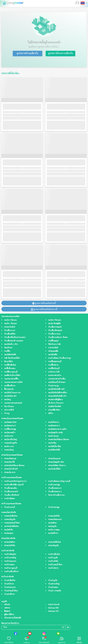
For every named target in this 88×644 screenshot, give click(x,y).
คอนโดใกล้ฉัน (53, 355)
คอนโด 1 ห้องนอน (11, 324)
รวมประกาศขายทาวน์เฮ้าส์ (13, 382)
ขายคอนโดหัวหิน (54, 516)
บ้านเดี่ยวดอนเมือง (11, 488)
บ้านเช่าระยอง (53, 587)
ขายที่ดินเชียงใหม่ (10, 365)
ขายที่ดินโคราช (53, 365)
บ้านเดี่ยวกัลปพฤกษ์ (55, 331)
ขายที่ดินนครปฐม (10, 429)
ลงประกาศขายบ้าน (55, 375)
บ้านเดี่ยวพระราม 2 (55, 492)
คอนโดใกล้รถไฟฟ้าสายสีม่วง (58, 393)
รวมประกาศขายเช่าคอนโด (13, 403)
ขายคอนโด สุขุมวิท (11, 443)
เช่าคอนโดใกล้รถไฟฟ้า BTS (57, 396)
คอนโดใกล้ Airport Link (12, 393)
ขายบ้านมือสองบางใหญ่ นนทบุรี (59, 481)
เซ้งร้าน (51, 413)
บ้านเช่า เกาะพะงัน (55, 591)
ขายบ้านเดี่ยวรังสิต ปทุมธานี (14, 485)
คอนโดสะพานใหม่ (10, 422)
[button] (78, 3)
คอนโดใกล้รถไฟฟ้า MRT (56, 389)
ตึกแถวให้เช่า (9, 362)
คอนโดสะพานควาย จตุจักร (57, 429)
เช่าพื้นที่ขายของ (10, 369)
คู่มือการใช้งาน (9, 615)
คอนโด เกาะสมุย (54, 530)
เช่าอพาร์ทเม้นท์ (10, 327)
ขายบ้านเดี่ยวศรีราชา (11, 572)
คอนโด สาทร (9, 436)
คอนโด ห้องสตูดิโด (54, 324)
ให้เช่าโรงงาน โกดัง (54, 344)
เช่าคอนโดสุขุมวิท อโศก (56, 462)
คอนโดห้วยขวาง (54, 422)
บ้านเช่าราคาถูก (54, 386)
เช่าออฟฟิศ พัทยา (54, 410)
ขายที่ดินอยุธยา (54, 341)
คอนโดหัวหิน (9, 530)
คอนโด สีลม (52, 443)
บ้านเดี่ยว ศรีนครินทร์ (12, 495)
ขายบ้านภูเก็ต (53, 558)
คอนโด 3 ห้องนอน (11, 320)
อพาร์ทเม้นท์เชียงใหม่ (11, 526)
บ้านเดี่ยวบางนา (10, 331)
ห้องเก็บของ (8, 348)
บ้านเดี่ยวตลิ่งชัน (10, 334)
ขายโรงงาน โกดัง (54, 372)
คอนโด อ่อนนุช (53, 436)
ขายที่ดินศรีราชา (10, 386)
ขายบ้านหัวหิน (53, 561)
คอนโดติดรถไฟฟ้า (10, 355)
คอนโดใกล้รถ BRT (10, 396)
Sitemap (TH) (53, 611)
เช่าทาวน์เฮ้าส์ (9, 410)
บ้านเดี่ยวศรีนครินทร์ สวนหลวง (15, 337)
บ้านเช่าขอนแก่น (10, 587)
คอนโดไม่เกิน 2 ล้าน (11, 344)
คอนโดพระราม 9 (10, 426)
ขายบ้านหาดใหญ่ (10, 558)
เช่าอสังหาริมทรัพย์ (55, 407)
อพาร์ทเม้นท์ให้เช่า (55, 469)
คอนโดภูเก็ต (52, 526)
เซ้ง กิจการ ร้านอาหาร (56, 403)
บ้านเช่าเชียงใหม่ (10, 580)
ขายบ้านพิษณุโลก (10, 554)
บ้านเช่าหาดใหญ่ (54, 584)
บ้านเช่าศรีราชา (10, 594)
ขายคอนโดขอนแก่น (55, 519)
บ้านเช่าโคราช (9, 584)
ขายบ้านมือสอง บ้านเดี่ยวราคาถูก (60, 358)
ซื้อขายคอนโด (9, 389)
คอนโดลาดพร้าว (10, 433)
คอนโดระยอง (9, 533)
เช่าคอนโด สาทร (10, 472)
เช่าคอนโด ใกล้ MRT (11, 469)
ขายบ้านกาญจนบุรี (11, 568)
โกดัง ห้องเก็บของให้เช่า (12, 358)
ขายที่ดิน (7, 351)
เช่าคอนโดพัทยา (10, 542)
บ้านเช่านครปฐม (54, 507)
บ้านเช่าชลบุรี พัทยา (11, 591)
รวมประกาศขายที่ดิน (11, 379)
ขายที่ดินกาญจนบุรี (11, 372)
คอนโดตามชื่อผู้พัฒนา (56, 400)
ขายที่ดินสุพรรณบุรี (55, 362)
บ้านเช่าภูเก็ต (53, 580)
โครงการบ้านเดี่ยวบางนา (57, 495)
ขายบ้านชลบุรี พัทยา (55, 565)
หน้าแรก (7, 605)
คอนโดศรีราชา (53, 533)
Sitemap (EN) (53, 608)
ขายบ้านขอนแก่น (10, 561)
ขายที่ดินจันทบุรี (54, 369)
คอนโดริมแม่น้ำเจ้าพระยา (57, 382)
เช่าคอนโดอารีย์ (9, 462)
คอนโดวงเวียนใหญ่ (11, 440)
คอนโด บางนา (9, 447)
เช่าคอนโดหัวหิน (10, 546)
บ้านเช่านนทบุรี (10, 507)
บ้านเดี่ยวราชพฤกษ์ (55, 327)
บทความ (7, 608)
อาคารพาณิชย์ (53, 348)
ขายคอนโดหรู (9, 450)
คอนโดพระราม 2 (54, 426)
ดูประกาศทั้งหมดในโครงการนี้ (44, 309)
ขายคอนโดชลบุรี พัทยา (12, 523)
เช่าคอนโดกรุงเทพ (54, 459)
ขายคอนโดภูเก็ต (10, 519)
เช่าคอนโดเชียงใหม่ (55, 542)
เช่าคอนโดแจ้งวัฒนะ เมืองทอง (14, 466)
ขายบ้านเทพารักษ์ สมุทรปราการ (15, 481)
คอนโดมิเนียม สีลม (55, 447)
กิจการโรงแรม (9, 407)
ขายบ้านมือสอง (9, 499)
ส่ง (68, 627)
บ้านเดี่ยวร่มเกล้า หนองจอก (14, 341)
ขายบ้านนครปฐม (54, 485)
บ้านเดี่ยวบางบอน (54, 334)
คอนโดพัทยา (53, 523)
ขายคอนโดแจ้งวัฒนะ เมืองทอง (59, 440)
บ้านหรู (7, 413)
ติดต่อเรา (7, 611)
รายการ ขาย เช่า (54, 605)
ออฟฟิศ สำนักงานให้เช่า (12, 375)
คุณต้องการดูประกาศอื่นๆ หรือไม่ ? (44, 47)
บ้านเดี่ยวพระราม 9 (55, 488)
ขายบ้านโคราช (53, 568)
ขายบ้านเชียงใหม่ (54, 554)
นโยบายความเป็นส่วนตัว (13, 618)
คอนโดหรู (8, 400)
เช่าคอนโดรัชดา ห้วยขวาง (57, 466)
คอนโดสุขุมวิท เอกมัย (55, 433)
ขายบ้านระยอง (9, 565)
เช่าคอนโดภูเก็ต (53, 546)
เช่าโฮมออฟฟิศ (53, 351)
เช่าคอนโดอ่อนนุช (10, 459)
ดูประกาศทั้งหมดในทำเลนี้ (44, 303)
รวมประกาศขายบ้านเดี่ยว (57, 379)
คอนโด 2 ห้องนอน (55, 320)
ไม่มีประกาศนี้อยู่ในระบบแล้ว (44, 42)
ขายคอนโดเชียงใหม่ (11, 516)
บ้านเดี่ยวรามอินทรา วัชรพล (58, 337)
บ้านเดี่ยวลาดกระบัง (11, 492)
